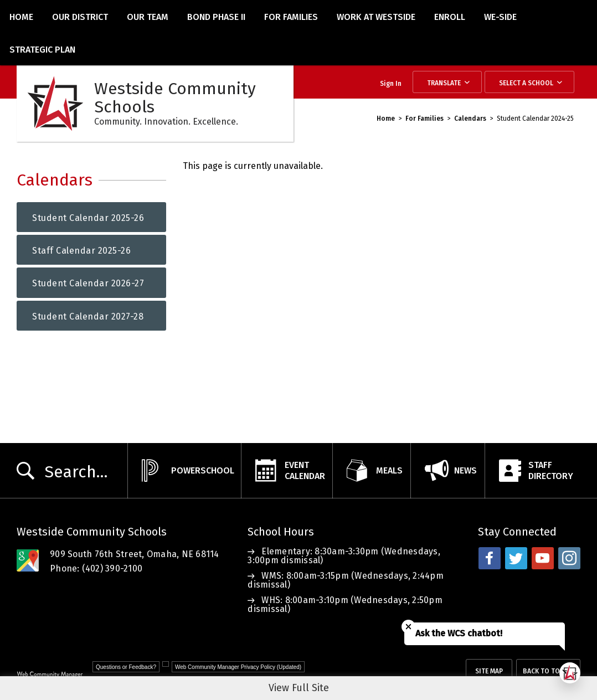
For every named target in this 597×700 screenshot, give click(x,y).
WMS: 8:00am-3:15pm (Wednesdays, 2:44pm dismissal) (346, 580)
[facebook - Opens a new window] (490, 558)
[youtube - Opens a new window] (543, 558)
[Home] (21, 16)
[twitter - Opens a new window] (516, 558)
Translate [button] (444, 83)
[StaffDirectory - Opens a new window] (532, 471)
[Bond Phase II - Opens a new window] (216, 16)
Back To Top (543, 671)
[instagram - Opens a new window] (569, 558)
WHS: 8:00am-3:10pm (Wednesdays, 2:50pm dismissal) (345, 604)
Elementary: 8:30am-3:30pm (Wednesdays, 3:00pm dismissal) (344, 556)
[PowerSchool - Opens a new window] (184, 471)
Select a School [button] (526, 83)
